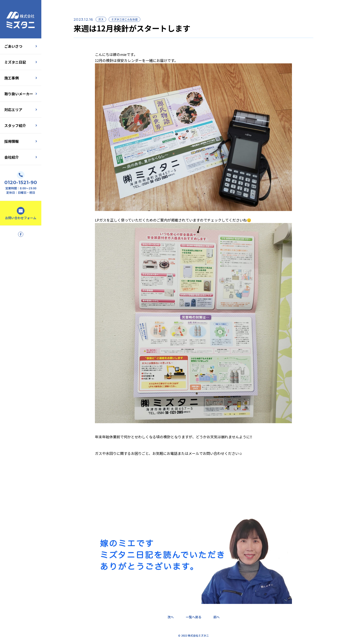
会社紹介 (21, 157)
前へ (216, 617)
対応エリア (21, 110)
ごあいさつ (21, 46)
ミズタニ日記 (21, 62)
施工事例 (21, 78)
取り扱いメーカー (21, 94)
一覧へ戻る (194, 617)
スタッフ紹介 (21, 125)
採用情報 (21, 141)
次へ (171, 617)
